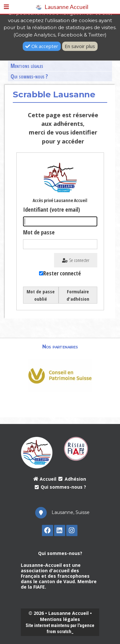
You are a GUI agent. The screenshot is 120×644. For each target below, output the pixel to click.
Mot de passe (39, 232)
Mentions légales (27, 66)
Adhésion (72, 479)
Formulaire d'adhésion (78, 295)
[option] (60, 375)
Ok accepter (42, 46)
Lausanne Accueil (62, 7)
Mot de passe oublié (41, 295)
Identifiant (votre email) (52, 209)
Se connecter (76, 260)
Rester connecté (62, 273)
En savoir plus (80, 46)
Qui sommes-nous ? (29, 76)
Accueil (45, 479)
